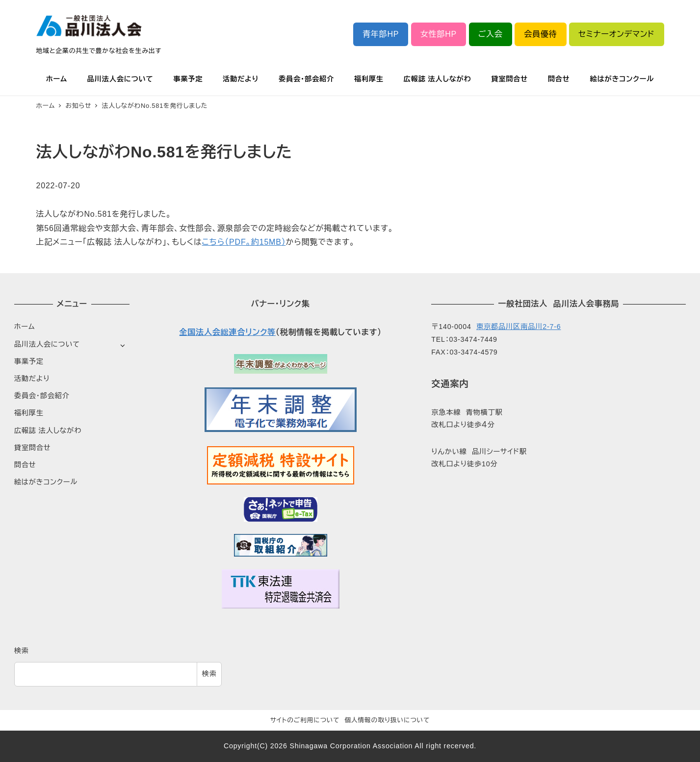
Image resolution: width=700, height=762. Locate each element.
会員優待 (540, 34)
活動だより (32, 379)
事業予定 (29, 361)
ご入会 (491, 34)
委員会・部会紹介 (42, 396)
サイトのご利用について (305, 720)
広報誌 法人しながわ (48, 431)
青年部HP (381, 34)
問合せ (25, 465)
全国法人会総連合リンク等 (228, 332)
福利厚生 (29, 413)
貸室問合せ (33, 448)
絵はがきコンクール (46, 482)
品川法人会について (47, 344)
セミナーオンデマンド (616, 34)
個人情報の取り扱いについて (387, 720)
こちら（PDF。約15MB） (244, 242)
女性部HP (439, 34)
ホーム (25, 327)
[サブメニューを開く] (122, 345)
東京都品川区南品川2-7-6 (519, 327)
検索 (22, 651)
